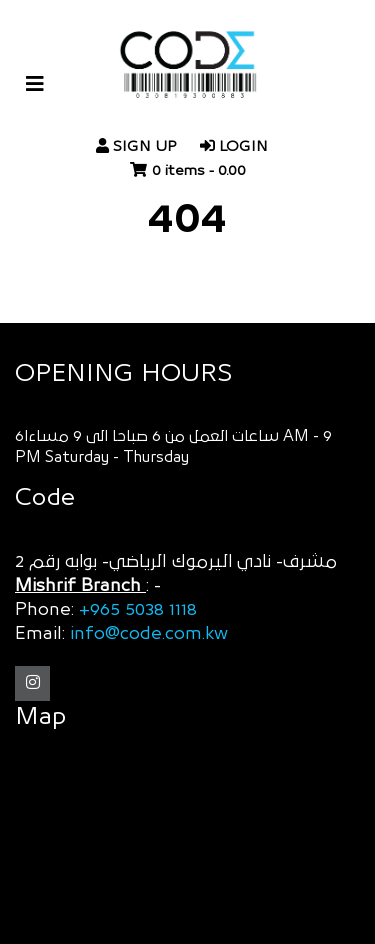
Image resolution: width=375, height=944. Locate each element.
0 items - (199, 170)
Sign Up (136, 146)
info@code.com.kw (149, 634)
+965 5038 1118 (138, 610)
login (234, 146)
